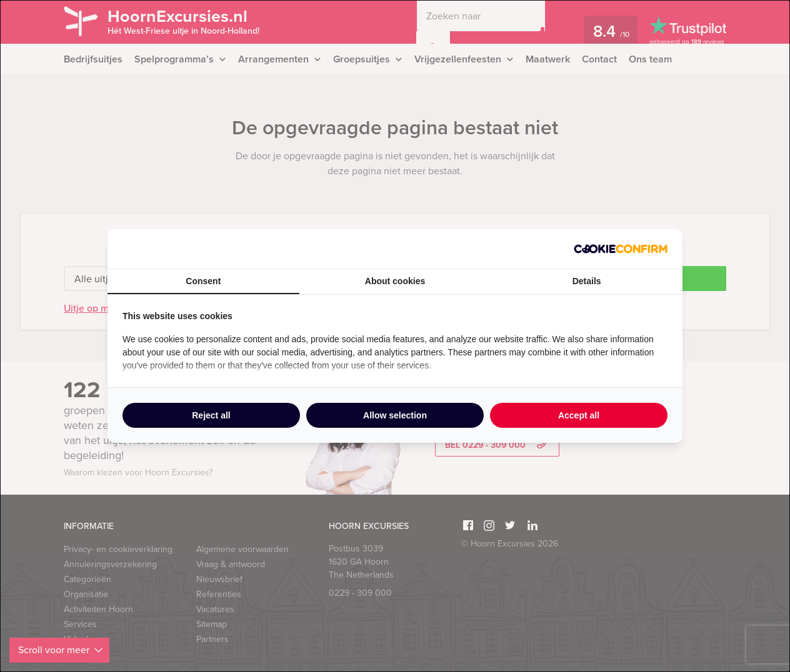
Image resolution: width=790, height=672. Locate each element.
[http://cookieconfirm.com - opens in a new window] (621, 249)
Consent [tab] (203, 281)
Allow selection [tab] (395, 415)
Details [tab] (587, 281)
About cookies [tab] (395, 281)
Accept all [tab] (579, 415)
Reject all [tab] (211, 415)
